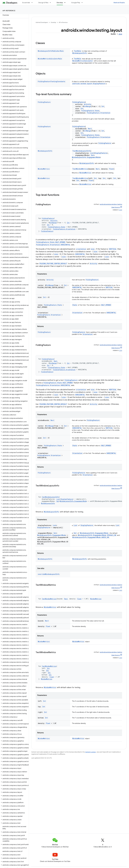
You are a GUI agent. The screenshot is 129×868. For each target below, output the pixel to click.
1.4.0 (121, 590)
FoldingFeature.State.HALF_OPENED (51, 242)
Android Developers (42, 22)
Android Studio (119, 3)
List (92, 153)
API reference (9, 11)
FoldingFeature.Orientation (99, 113)
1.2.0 (121, 350)
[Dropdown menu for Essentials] (33, 3)
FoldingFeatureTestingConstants (51, 81)
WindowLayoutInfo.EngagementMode (86, 157)
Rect (90, 129)
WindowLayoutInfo (80, 53)
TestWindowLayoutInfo (81, 151)
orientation (81, 249)
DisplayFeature (101, 153)
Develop (53, 22)
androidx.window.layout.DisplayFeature (89, 84)
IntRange (87, 106)
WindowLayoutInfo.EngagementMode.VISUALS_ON (97, 535)
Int (103, 106)
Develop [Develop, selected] (60, 3)
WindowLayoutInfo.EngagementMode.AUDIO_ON (91, 537)
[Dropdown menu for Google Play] (83, 3)
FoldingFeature (44, 102)
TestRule (77, 51)
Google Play (76, 3)
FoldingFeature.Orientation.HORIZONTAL (53, 245)
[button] (14, 38)
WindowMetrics (44, 169)
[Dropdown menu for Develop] (66, 3)
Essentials (26, 3)
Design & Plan (43, 3)
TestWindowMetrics (80, 169)
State (75, 305)
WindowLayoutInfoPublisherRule (51, 51)
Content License (90, 752)
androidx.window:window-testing (111, 204)
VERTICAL (113, 249)
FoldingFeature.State (90, 111)
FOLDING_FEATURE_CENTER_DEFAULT (53, 264)
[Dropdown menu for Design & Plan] (51, 3)
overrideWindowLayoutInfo (49, 574)
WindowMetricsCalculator (83, 61)
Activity (87, 104)
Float (111, 169)
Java (120, 34)
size (93, 249)
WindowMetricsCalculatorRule (50, 59)
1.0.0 (120, 210)
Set (92, 155)
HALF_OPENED (106, 305)
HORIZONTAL (80, 254)
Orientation (77, 313)
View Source (116, 207)
